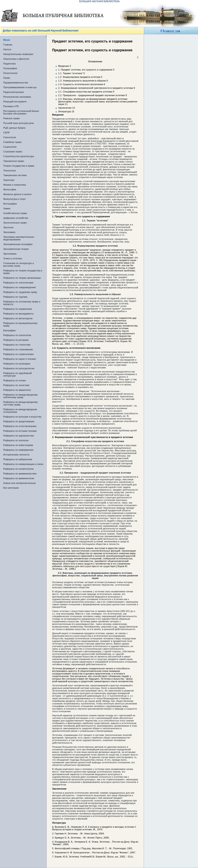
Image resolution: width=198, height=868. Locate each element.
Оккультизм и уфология (16, 59)
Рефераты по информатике (18, 450)
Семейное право (12, 142)
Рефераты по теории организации (22, 278)
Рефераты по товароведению (19, 287)
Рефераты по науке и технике (20, 359)
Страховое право (13, 152)
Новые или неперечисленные (19, 483)
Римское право (12, 118)
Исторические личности (16, 455)
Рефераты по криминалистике (20, 474)
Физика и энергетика (15, 185)
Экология (8, 227)
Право (7, 78)
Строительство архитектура (19, 156)
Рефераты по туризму (15, 297)
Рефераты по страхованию (18, 349)
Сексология (10, 137)
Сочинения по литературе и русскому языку (19, 264)
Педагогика (9, 64)
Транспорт (9, 180)
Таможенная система (15, 175)
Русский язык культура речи (19, 123)
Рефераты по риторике (16, 340)
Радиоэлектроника (13, 92)
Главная (8, 45)
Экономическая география (18, 244)
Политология (10, 73)
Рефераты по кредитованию (19, 421)
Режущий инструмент (15, 102)
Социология (10, 147)
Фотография (10, 204)
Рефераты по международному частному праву (20, 403)
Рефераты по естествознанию (20, 426)
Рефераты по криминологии (19, 478)
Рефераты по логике (15, 380)
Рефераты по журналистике (19, 436)
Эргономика (10, 254)
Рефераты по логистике (16, 385)
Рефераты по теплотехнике (18, 283)
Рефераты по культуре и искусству (22, 417)
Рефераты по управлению (18, 309)
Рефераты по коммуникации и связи (23, 464)
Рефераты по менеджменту (18, 314)
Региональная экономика (17, 97)
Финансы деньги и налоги (17, 194)
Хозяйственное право (15, 213)
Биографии (9, 330)
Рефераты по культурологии (19, 368)
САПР (6, 133)
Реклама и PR (11, 106)
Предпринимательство (16, 83)
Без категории (11, 488)
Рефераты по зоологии (16, 440)
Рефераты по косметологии (18, 469)
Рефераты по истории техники (20, 431)
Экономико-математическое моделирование (19, 238)
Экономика (9, 232)
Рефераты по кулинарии (17, 364)
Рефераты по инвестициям (18, 445)
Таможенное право (14, 161)
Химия (7, 208)
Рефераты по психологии (17, 335)
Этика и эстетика (13, 258)
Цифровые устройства (16, 218)
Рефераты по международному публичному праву (20, 396)
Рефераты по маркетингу (17, 390)
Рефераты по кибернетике (18, 459)
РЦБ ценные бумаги (14, 128)
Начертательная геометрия (18, 54)
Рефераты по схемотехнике (18, 354)
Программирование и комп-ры (20, 87)
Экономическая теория (16, 249)
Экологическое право (15, 223)
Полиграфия (10, 68)
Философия (10, 189)
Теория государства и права (19, 166)
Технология (9, 170)
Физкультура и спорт (15, 199)
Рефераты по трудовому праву (20, 292)
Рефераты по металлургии (18, 318)
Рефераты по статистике (17, 345)
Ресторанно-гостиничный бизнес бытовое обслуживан (21, 112)
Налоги (7, 49)
